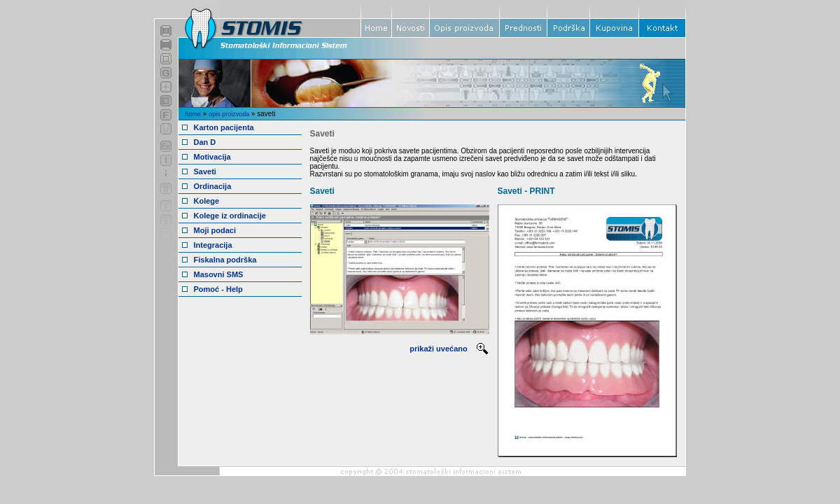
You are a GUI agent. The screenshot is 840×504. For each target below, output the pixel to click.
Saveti (205, 171)
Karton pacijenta (224, 127)
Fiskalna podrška (225, 260)
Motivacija (212, 157)
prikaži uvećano (439, 349)
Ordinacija (213, 186)
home (194, 114)
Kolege (207, 201)
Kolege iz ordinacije (230, 216)
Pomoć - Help (218, 289)
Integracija (213, 245)
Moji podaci (215, 230)
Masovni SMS (219, 274)
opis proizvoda (229, 114)
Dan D (205, 142)
